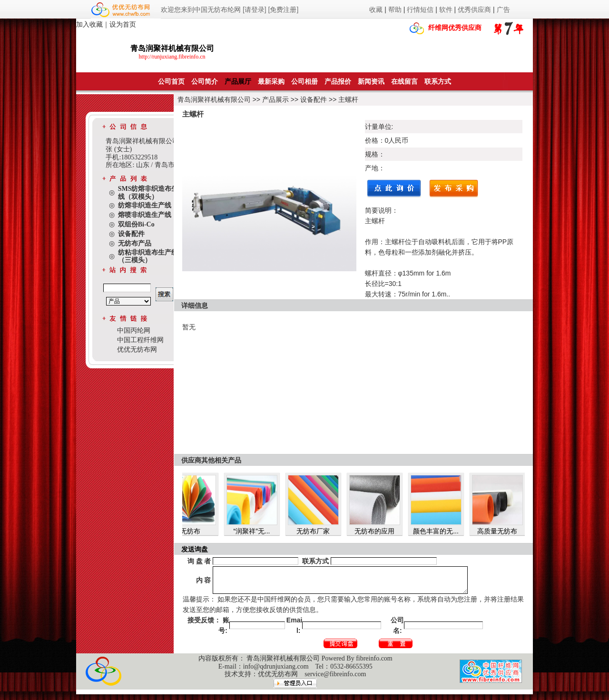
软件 (446, 10)
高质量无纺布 (502, 531)
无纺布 (195, 531)
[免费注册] (284, 10)
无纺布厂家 (318, 531)
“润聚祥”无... (257, 531)
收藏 (376, 10)
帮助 (395, 10)
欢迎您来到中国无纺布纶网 (201, 10)
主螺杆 (348, 99)
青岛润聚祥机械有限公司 (214, 99)
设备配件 (314, 99)
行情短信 (420, 10)
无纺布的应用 (379, 531)
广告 (503, 10)
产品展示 (275, 99)
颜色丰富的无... (441, 531)
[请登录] (255, 10)
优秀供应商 (474, 10)
